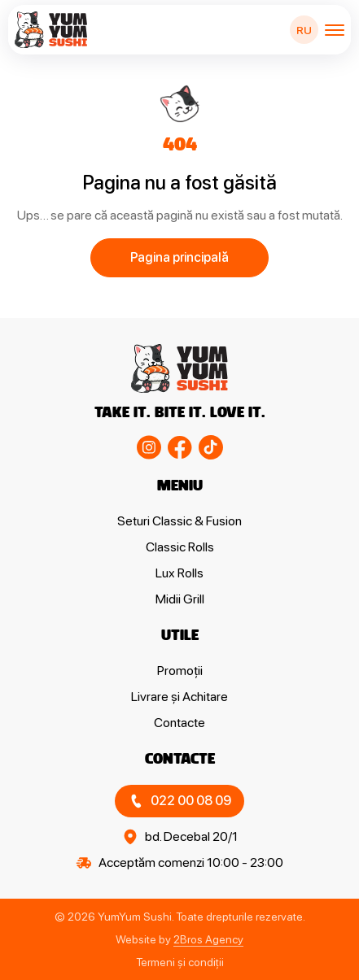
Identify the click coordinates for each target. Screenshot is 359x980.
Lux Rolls (179, 573)
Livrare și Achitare (179, 697)
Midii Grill (180, 599)
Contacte (179, 723)
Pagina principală (179, 257)
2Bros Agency (208, 939)
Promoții (180, 671)
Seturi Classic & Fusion (179, 521)
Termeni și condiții (180, 962)
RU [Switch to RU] (304, 30)
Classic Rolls (180, 547)
